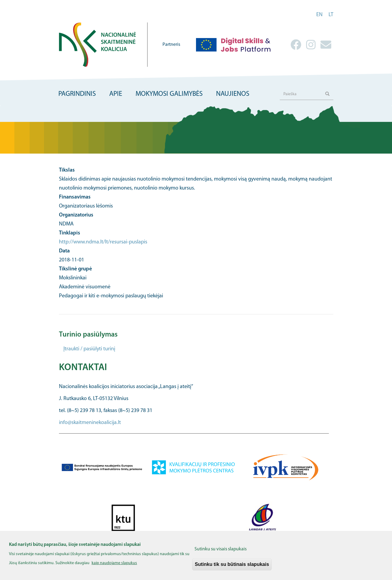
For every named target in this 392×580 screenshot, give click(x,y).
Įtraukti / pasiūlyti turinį (89, 349)
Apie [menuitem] (116, 94)
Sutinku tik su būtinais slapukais (232, 568)
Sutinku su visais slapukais (221, 553)
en (319, 15)
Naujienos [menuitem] (233, 94)
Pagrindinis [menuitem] (77, 94)
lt (331, 15)
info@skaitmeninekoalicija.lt (90, 423)
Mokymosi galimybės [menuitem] (169, 94)
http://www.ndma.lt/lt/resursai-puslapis (103, 242)
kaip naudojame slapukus (114, 567)
